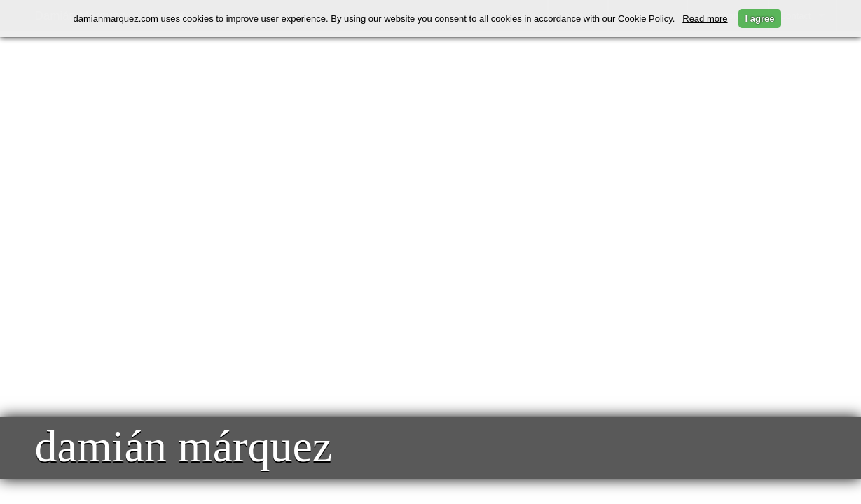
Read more (705, 19)
